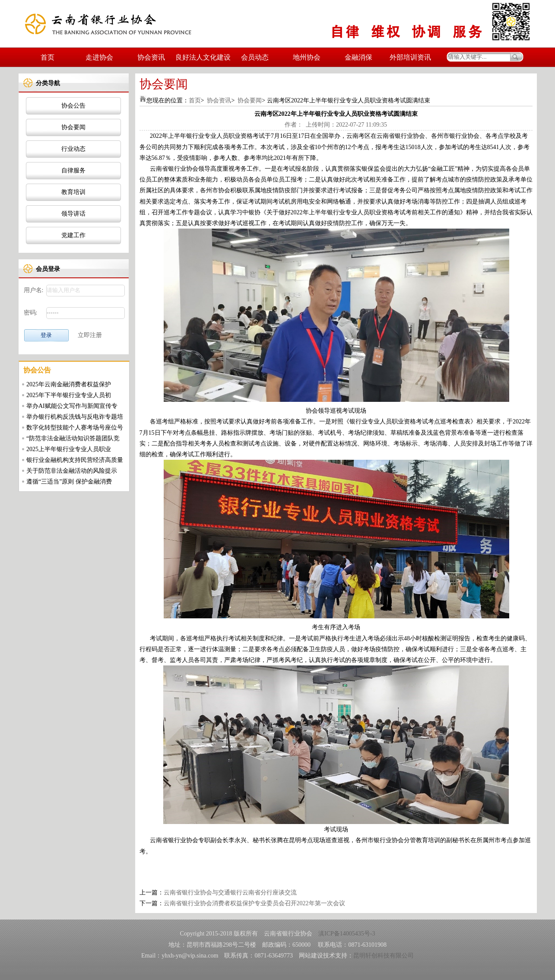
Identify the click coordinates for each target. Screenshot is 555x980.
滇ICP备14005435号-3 (347, 934)
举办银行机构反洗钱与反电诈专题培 (75, 417)
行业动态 (73, 149)
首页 (48, 57)
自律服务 (73, 170)
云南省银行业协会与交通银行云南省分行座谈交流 (230, 892)
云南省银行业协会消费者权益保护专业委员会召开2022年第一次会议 (254, 903)
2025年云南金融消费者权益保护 (69, 384)
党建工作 (73, 235)
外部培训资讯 (410, 57)
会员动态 (255, 57)
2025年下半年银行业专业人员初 (69, 395)
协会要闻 (73, 127)
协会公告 (73, 106)
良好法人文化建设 (203, 57)
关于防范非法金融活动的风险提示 (72, 471)
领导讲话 (73, 214)
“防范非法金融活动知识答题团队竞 (73, 438)
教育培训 (73, 192)
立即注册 (90, 335)
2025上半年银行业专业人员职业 (69, 449)
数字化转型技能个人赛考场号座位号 (75, 428)
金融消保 (358, 57)
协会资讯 (151, 57)
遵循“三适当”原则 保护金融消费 (69, 482)
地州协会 (307, 57)
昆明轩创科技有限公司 (384, 956)
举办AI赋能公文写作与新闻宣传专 (72, 406)
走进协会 (99, 57)
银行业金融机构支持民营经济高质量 (75, 460)
